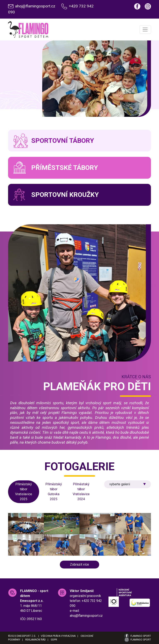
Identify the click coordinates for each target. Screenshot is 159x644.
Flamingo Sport (141, 636)
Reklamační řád (36, 640)
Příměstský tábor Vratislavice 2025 (24, 492)
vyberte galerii (120, 484)
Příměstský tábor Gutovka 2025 (54, 492)
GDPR (54, 640)
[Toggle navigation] (145, 30)
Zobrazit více (79, 564)
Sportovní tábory (63, 141)
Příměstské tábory (65, 168)
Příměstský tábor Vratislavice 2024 (81, 492)
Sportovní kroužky (65, 195)
